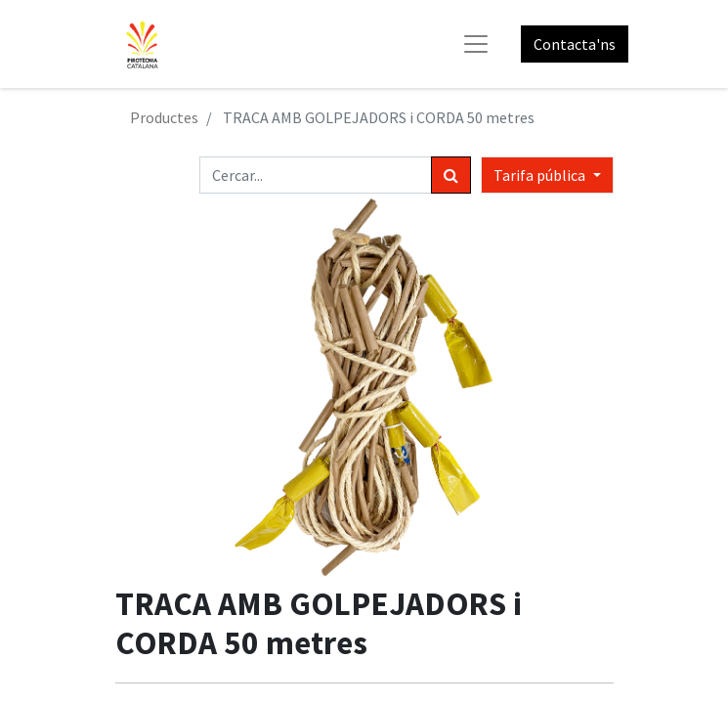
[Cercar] (451, 175)
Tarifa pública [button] (541, 175)
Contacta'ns (575, 44)
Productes (164, 117)
